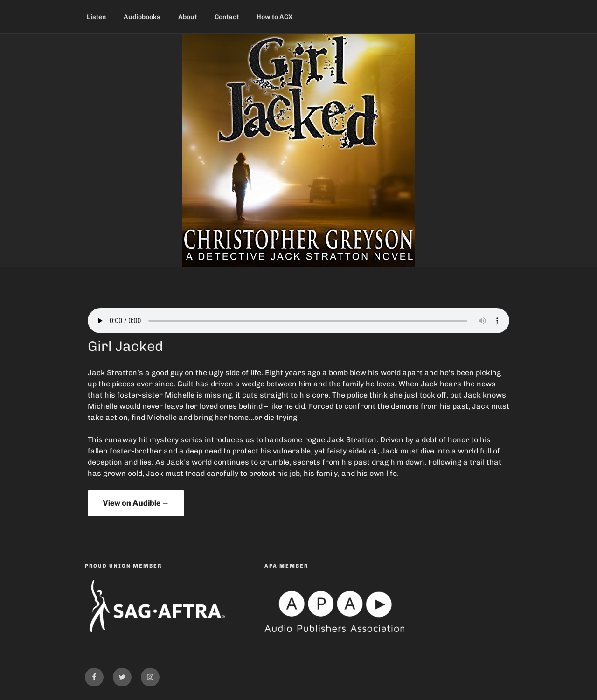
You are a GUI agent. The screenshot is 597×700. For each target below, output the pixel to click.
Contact (227, 17)
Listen (96, 17)
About (187, 17)
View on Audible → (136, 503)
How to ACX (274, 17)
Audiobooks (142, 17)
